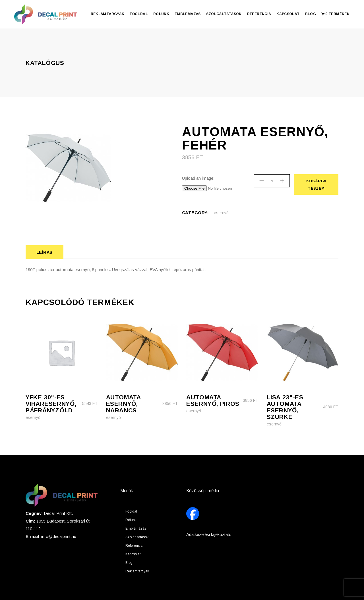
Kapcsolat (133, 554)
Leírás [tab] (45, 252)
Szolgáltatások (137, 537)
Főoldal (131, 511)
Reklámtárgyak (137, 571)
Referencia (134, 546)
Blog (129, 563)
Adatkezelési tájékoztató (209, 534)
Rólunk (131, 520)
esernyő (221, 213)
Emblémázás (136, 529)
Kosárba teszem (316, 185)
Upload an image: (198, 178)
